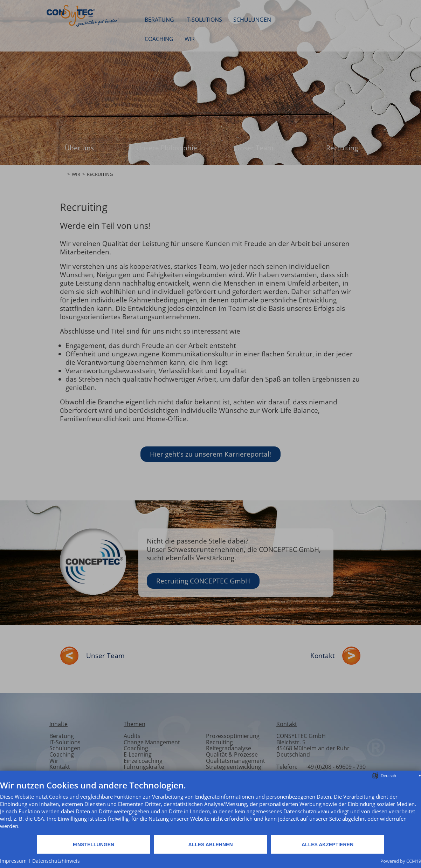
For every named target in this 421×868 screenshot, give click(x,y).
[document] (210, 807)
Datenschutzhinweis (56, 861)
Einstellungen (94, 845)
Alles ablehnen (210, 845)
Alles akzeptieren (327, 845)
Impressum (13, 861)
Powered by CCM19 (401, 861)
